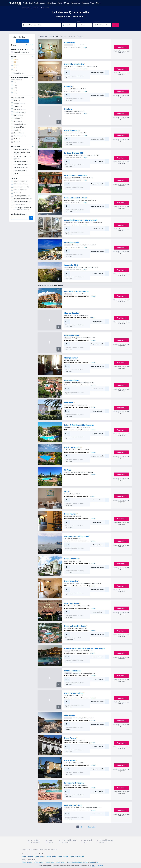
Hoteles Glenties (51, 856)
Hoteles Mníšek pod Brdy (77, 856)
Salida (79, 22)
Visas (92, 3)
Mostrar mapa (22, 41)
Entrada (64, 22)
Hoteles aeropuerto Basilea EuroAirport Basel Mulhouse (83, 862)
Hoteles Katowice (27, 862)
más (93, 866)
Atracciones (75, 3)
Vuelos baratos (40, 3)
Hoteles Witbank (40, 856)
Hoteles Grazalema (27, 856)
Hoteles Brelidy (60, 862)
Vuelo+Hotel (28, 3)
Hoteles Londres (39, 862)
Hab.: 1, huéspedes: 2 (100, 25)
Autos (60, 3)
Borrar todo (30, 45)
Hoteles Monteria (63, 856)
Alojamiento (52, 3)
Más (98, 3)
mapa (85, 47)
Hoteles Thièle (50, 862)
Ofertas (67, 3)
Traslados (85, 3)
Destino (24, 22)
